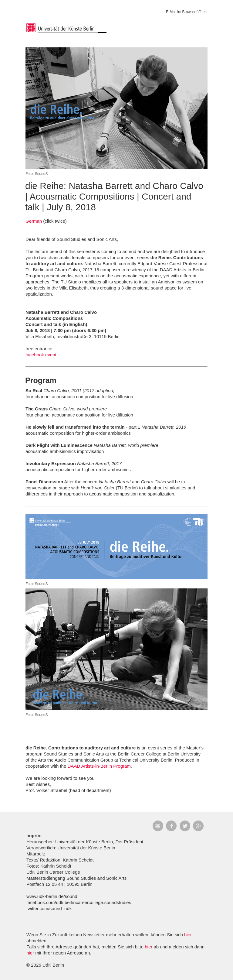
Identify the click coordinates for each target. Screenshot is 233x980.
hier (188, 935)
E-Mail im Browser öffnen (186, 12)
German (34, 221)
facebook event (41, 355)
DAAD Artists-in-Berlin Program (99, 766)
